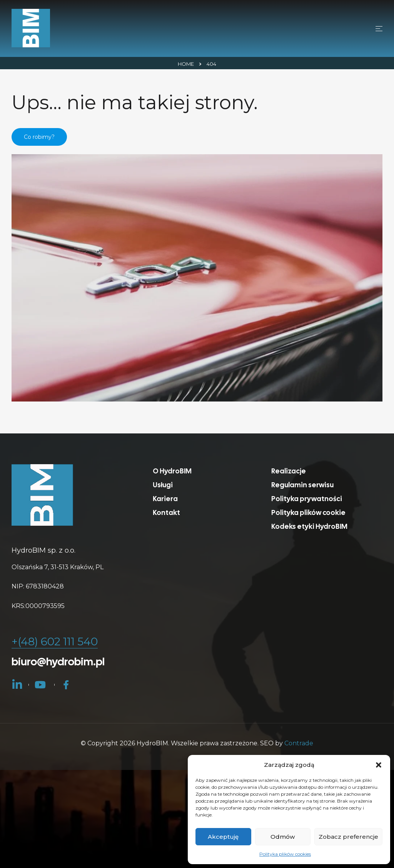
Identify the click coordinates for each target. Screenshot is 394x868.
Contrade (299, 743)
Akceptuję (223, 837)
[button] (379, 765)
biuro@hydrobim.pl (58, 661)
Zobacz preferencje (348, 837)
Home (186, 64)
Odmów (283, 837)
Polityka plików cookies (285, 854)
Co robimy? (39, 137)
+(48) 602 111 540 (55, 641)
